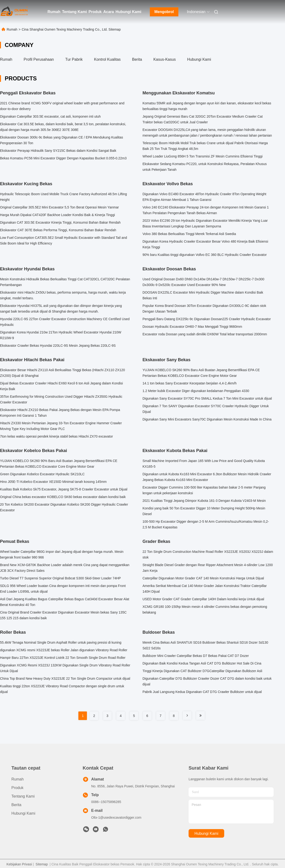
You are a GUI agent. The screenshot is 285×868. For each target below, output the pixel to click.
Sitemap (42, 864)
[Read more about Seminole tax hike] (187, 716)
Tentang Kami (74, 12)
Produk (95, 12)
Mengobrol (164, 12)
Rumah (54, 12)
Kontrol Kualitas (107, 59)
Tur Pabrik (74, 59)
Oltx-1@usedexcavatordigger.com (116, 817)
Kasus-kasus (165, 59)
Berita (137, 59)
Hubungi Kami (128, 12)
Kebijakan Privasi (19, 864)
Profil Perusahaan (39, 59)
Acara (109, 12)
